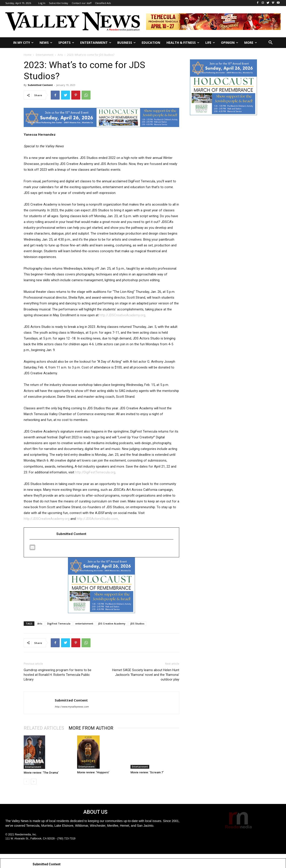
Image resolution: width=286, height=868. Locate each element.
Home (28, 55)
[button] (271, 43)
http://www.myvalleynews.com (72, 707)
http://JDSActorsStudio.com (97, 519)
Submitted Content (40, 85)
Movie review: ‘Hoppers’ (93, 755)
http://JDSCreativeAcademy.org (122, 315)
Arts (60, 55)
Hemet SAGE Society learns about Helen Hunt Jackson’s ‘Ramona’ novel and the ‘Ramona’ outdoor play (146, 675)
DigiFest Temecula (59, 623)
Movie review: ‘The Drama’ (41, 754)
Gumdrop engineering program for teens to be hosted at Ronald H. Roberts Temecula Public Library (58, 675)
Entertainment (45, 55)
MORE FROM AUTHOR (91, 728)
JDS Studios (137, 623)
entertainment (84, 623)
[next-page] (34, 763)
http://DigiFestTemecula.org (95, 472)
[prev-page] (26, 763)
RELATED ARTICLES (44, 728)
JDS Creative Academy (112, 623)
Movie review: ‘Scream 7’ (147, 755)
